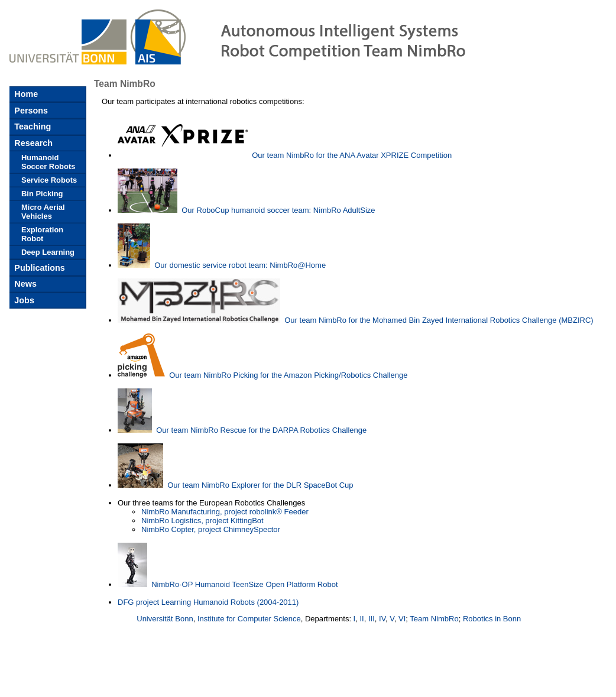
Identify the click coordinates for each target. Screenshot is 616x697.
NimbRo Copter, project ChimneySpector (211, 529)
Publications (38, 268)
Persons (30, 111)
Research (32, 143)
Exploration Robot (42, 234)
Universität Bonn (165, 619)
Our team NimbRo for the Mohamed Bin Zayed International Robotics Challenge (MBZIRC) (439, 320)
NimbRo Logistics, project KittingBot (202, 521)
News (24, 284)
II (362, 619)
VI (402, 619)
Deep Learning (48, 252)
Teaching (31, 127)
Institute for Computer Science (249, 619)
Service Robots (49, 180)
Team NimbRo (434, 619)
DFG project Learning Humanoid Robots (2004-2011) (208, 602)
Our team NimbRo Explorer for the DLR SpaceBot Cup (260, 485)
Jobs (23, 300)
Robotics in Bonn (492, 619)
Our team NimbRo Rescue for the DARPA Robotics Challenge (261, 430)
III (372, 619)
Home (25, 94)
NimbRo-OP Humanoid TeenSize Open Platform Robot (244, 584)
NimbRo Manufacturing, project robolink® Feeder (225, 512)
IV (382, 619)
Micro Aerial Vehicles (43, 212)
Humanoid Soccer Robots (48, 162)
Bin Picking (42, 194)
